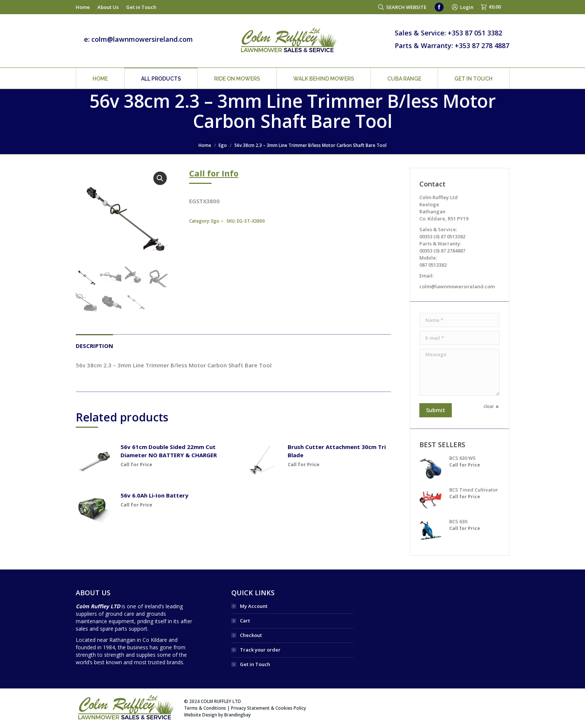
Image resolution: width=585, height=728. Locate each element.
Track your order (260, 650)
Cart (245, 621)
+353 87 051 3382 (475, 33)
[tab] (94, 342)
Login (467, 7)
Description (94, 346)
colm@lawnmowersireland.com (457, 286)
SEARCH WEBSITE (406, 7)
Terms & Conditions (205, 708)
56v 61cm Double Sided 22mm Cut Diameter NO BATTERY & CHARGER (169, 451)
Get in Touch (255, 664)
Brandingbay (237, 715)
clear (489, 406)
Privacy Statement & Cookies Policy (268, 708)
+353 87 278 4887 (482, 45)
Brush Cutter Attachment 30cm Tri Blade (337, 451)
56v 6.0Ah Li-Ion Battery (154, 495)
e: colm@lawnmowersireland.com (138, 39)
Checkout (251, 635)
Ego (223, 145)
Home (205, 145)
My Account (254, 606)
